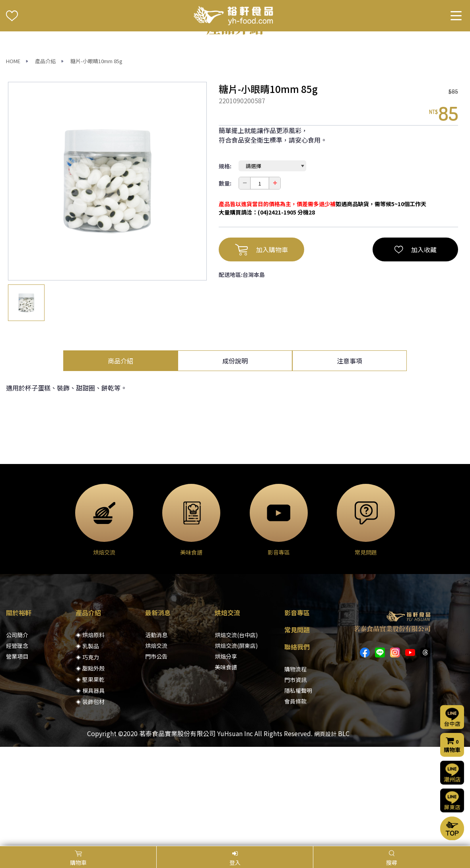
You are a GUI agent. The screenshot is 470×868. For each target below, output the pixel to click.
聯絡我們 (297, 746)
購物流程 (295, 768)
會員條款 (295, 800)
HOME (13, 160)
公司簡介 (17, 734)
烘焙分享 (226, 755)
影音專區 (297, 711)
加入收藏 (416, 348)
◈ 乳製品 (87, 745)
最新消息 (158, 711)
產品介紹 (45, 160)
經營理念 (17, 744)
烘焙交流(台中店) (236, 734)
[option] (107, 280)
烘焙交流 (156, 744)
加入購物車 (261, 348)
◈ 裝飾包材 (90, 800)
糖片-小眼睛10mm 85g (96, 160)
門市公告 (156, 755)
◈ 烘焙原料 (90, 734)
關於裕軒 (19, 711)
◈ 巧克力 (87, 756)
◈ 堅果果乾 (90, 778)
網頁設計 (325, 833)
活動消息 (156, 734)
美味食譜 (226, 766)
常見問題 (297, 729)
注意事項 (350, 460)
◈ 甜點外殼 (90, 767)
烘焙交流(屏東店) (236, 744)
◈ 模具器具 (90, 789)
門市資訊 (295, 779)
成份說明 (235, 460)
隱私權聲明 (298, 789)
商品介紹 (120, 460)
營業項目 (17, 755)
